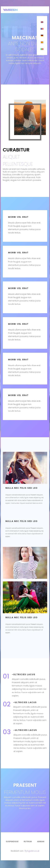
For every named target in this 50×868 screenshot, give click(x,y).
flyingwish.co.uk (32, 851)
